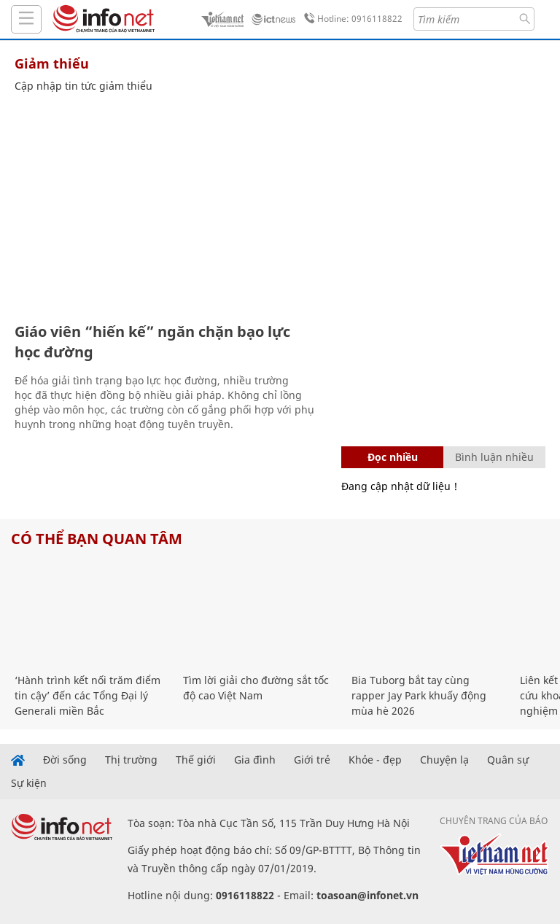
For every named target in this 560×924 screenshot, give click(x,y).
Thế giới (196, 760)
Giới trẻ (312, 760)
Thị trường (131, 760)
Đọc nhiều (393, 457)
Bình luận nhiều (494, 457)
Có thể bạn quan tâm (97, 539)
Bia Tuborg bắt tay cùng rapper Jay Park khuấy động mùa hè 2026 (419, 695)
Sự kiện (29, 783)
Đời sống (65, 760)
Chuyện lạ (444, 760)
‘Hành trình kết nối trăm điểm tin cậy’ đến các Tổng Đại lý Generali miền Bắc (87, 695)
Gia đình (255, 760)
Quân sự (508, 760)
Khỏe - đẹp (375, 760)
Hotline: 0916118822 (351, 19)
